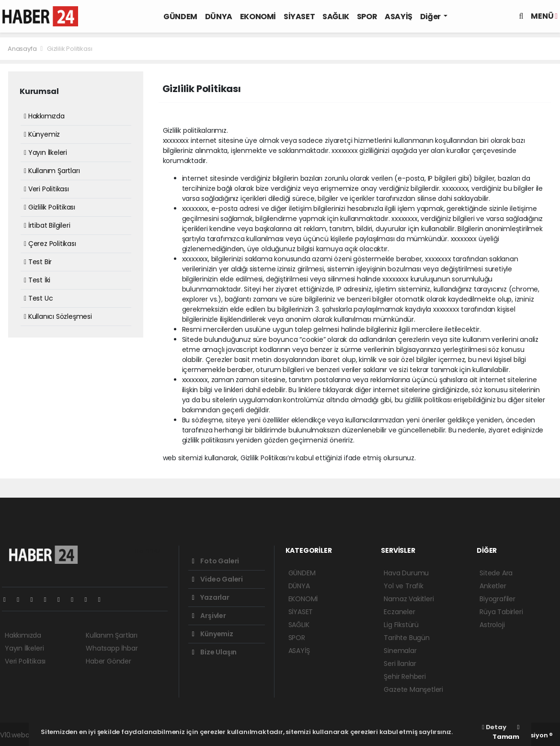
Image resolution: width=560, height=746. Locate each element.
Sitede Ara (496, 573)
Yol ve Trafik (404, 586)
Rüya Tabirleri (501, 612)
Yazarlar (211, 597)
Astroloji (492, 625)
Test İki (37, 280)
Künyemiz (42, 134)
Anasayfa (23, 49)
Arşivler (209, 616)
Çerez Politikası (50, 244)
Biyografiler (497, 599)
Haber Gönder (109, 661)
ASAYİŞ (399, 17)
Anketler (493, 586)
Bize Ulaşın (215, 652)
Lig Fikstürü (401, 625)
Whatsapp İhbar (112, 648)
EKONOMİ (258, 17)
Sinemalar (400, 651)
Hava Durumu (406, 573)
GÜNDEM (180, 17)
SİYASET (299, 17)
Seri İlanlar (400, 664)
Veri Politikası (46, 189)
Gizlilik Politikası (69, 49)
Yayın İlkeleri (46, 152)
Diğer (431, 17)
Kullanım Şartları (52, 171)
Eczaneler (399, 612)
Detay (494, 727)
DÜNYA (219, 17)
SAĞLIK (336, 17)
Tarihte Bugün (407, 638)
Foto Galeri (216, 561)
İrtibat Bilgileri (47, 225)
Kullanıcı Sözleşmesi (58, 316)
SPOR (367, 17)
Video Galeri (217, 579)
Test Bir (38, 262)
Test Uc (38, 298)
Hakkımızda (44, 116)
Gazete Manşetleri (413, 689)
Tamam (506, 733)
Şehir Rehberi (405, 676)
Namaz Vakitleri (409, 599)
